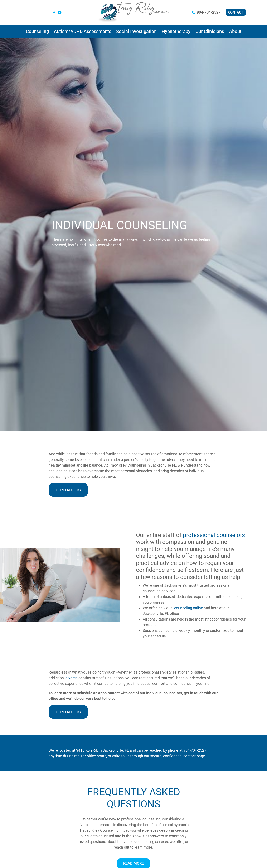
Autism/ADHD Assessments (82, 31)
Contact (236, 12)
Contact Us (68, 490)
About (235, 31)
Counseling (37, 31)
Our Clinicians (210, 31)
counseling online (189, 608)
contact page (194, 756)
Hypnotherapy (176, 31)
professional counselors (214, 535)
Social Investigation (136, 31)
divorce (72, 678)
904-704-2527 (209, 12)
